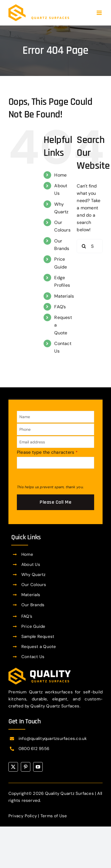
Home (60, 175)
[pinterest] (26, 767)
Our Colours (34, 585)
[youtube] (38, 767)
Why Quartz (33, 575)
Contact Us (33, 657)
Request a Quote (39, 647)
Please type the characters (47, 452)
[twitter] (13, 767)
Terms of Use (54, 816)
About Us (31, 564)
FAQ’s (60, 307)
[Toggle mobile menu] (100, 13)
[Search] (84, 246)
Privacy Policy (23, 816)
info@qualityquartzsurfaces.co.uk (53, 739)
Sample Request (38, 636)
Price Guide (33, 626)
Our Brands (33, 605)
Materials (64, 296)
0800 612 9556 (34, 749)
